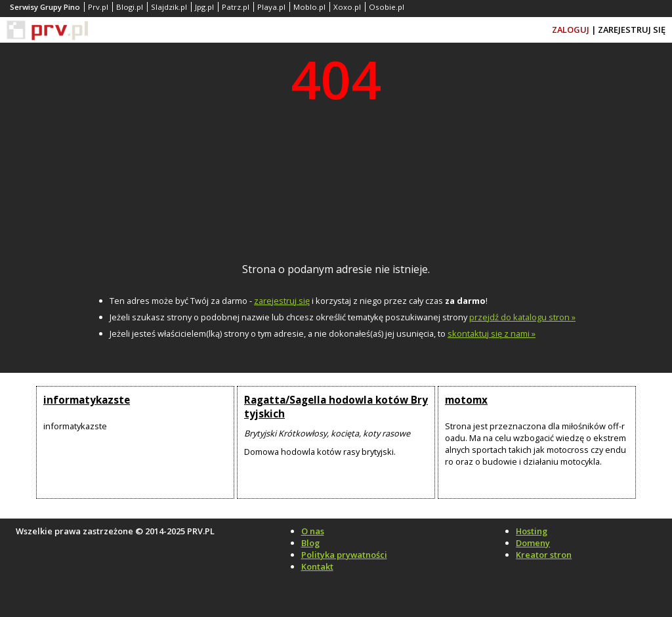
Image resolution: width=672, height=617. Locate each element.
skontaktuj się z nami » (492, 333)
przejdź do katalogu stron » (522, 317)
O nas (313, 531)
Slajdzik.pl (169, 7)
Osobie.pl (387, 7)
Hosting (532, 531)
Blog (310, 543)
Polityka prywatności (344, 555)
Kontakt (317, 566)
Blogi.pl (130, 7)
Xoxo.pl (347, 7)
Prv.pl (98, 7)
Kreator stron (544, 555)
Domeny (533, 543)
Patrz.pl (236, 7)
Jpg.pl (204, 7)
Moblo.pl (309, 7)
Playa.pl (271, 7)
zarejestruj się (282, 301)
